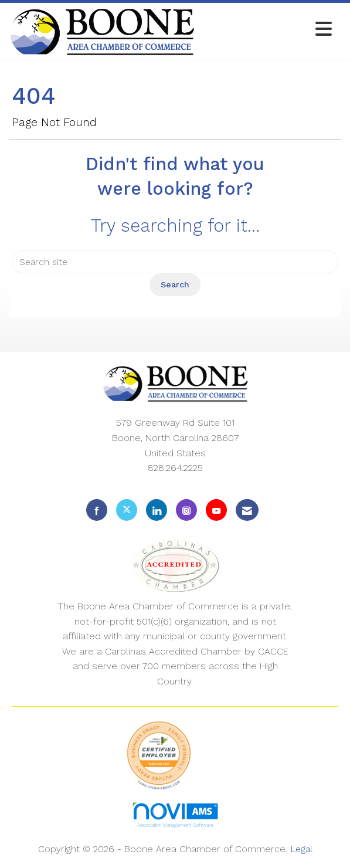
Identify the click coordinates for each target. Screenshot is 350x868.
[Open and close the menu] (267, 30)
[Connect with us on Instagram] (186, 510)
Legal (301, 849)
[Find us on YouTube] (216, 510)
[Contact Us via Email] (247, 510)
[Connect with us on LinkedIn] (157, 510)
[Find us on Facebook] (97, 510)
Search (175, 284)
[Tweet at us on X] (127, 510)
